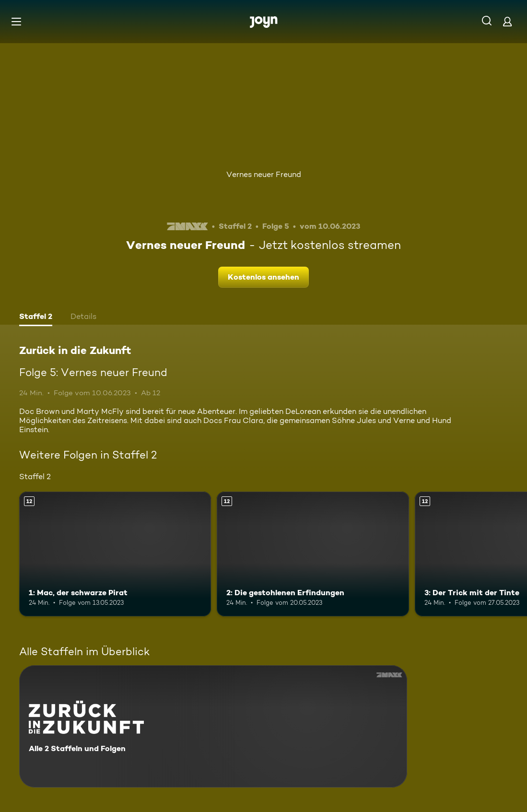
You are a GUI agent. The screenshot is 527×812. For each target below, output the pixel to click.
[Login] (507, 21)
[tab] (36, 318)
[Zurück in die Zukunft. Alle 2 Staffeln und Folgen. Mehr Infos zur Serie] (213, 726)
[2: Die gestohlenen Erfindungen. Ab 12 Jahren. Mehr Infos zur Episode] (313, 554)
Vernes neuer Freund (264, 174)
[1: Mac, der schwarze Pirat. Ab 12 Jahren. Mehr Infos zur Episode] (115, 554)
